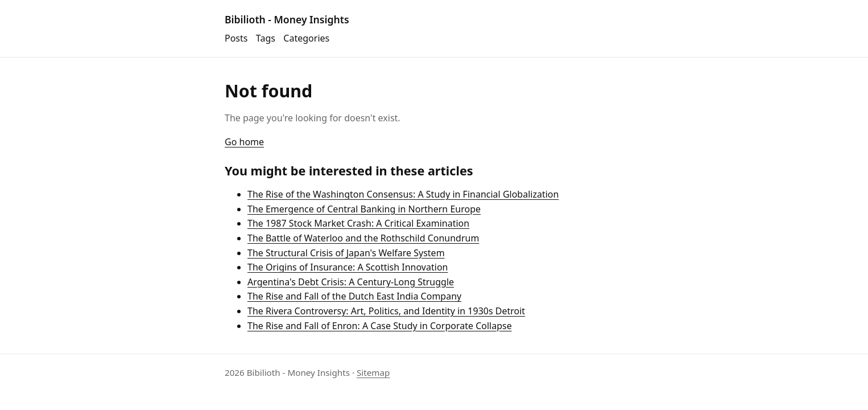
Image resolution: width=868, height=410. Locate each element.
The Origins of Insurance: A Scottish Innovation (348, 267)
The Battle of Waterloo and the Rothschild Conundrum (363, 238)
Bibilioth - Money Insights (287, 19)
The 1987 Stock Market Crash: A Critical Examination (358, 223)
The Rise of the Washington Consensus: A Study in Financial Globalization (403, 194)
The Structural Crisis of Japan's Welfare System (346, 253)
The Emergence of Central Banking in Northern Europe (364, 209)
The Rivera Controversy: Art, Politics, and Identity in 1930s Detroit (386, 311)
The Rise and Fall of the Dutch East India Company (354, 296)
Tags (266, 38)
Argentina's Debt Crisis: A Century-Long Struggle (351, 282)
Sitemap (373, 372)
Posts (236, 38)
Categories (306, 38)
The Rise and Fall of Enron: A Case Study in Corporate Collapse (380, 326)
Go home (244, 142)
